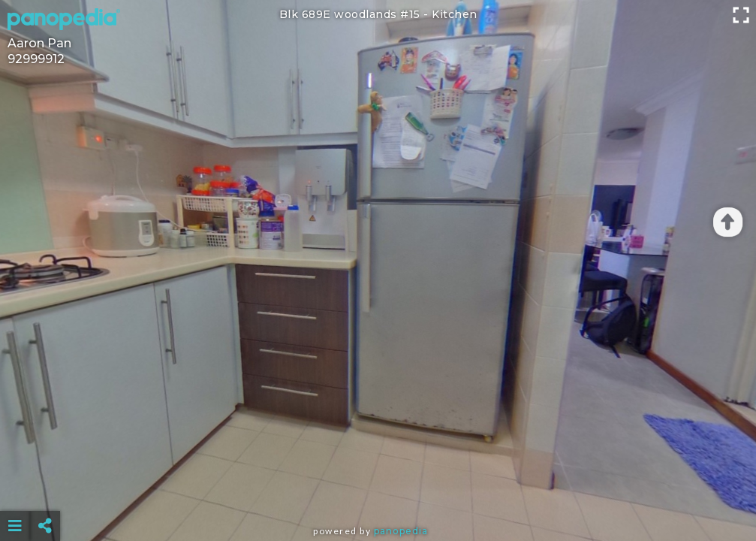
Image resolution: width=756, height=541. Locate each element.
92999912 (36, 59)
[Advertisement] (378, 488)
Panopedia (401, 531)
